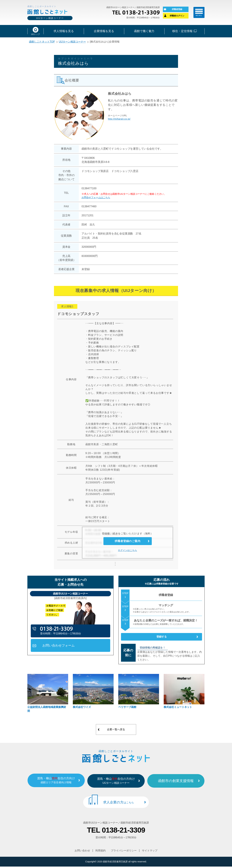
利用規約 (101, 852)
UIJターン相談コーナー (72, 42)
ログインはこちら (127, 554)
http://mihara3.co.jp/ (119, 120)
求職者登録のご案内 (128, 543)
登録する (162, 639)
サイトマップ (150, 852)
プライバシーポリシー (124, 852)
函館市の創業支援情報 (182, 783)
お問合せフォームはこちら (96, 198)
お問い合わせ (82, 852)
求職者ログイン (177, 16)
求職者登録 (177, 10)
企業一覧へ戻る (116, 733)
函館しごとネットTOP (42, 42)
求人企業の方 (118, 805)
